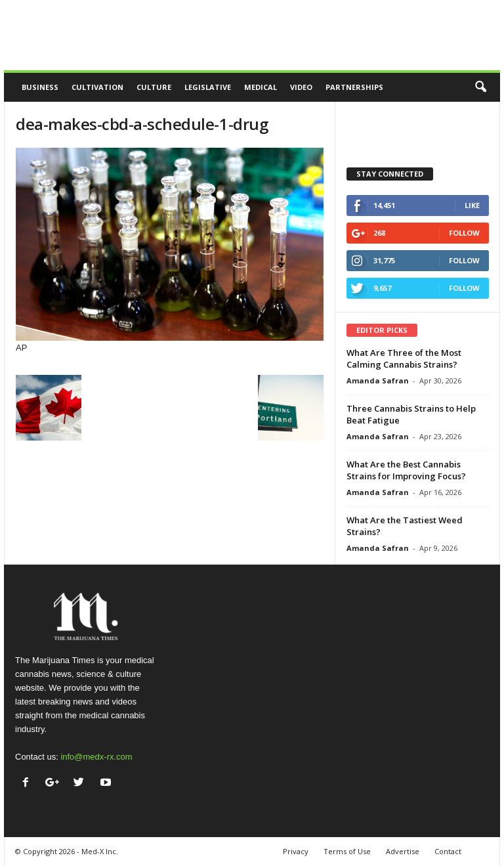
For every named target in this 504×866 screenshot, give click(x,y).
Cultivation (97, 87)
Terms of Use (347, 851)
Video (301, 87)
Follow (464, 233)
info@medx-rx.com (96, 757)
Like (472, 205)
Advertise (403, 851)
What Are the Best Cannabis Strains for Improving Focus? (406, 470)
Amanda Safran (378, 380)
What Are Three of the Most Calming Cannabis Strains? (404, 358)
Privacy (296, 851)
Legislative (208, 87)
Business (40, 87)
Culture (154, 87)
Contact (448, 851)
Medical (261, 87)
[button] (480, 87)
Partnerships (354, 87)
